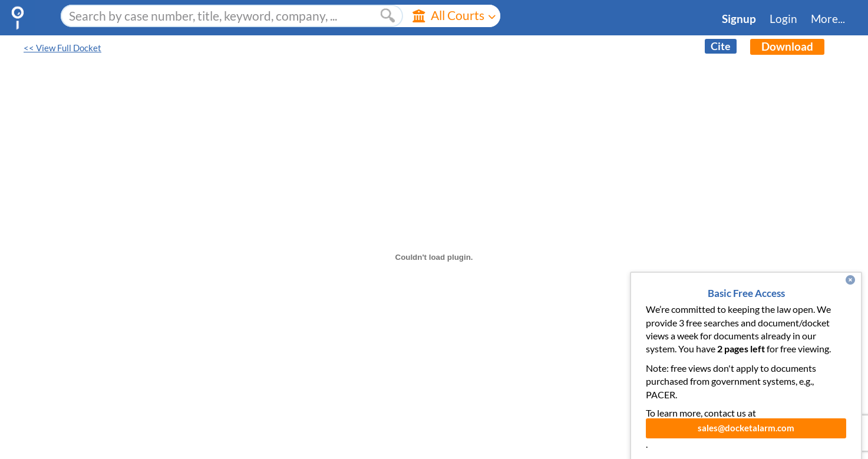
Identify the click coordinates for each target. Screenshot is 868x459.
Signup (739, 19)
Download (787, 46)
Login (783, 19)
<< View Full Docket (62, 48)
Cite (721, 46)
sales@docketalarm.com (746, 439)
